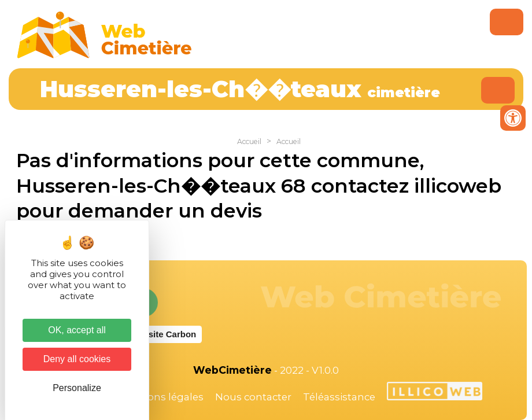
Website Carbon (163, 334)
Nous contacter (253, 397)
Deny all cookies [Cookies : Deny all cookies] (77, 359)
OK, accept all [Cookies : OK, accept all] (77, 330)
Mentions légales (161, 397)
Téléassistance (339, 397)
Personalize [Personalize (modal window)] (77, 388)
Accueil (249, 141)
